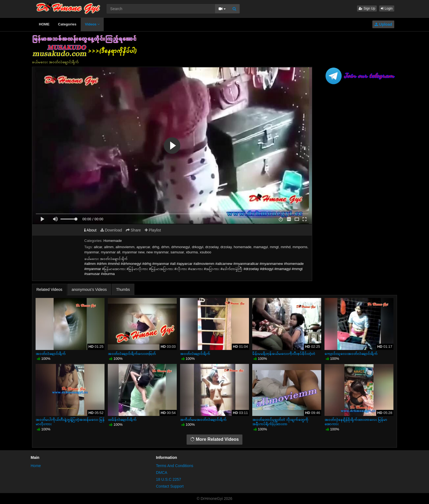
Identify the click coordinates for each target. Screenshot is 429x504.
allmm (109, 247)
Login (387, 8)
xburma (192, 252)
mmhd (286, 247)
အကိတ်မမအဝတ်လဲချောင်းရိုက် (203, 419)
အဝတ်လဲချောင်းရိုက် (51, 354)
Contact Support (170, 486)
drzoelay (212, 247)
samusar (177, 252)
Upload (383, 24)
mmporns (300, 247)
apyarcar (143, 247)
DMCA (162, 473)
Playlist (153, 230)
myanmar (92, 252)
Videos (92, 24)
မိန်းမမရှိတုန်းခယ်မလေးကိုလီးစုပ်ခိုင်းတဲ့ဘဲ (284, 354)
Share (133, 230)
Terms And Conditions (175, 466)
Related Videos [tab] (49, 289)
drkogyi (198, 247)
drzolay (226, 247)
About (90, 230)
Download (111, 230)
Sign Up (367, 8)
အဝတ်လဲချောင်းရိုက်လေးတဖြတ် (132, 354)
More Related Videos (215, 439)
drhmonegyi (181, 247)
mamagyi (261, 247)
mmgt (274, 247)
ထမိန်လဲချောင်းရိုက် (122, 419)
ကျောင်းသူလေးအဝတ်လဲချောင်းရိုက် (351, 354)
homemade (243, 247)
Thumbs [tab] (123, 289)
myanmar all (111, 252)
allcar (98, 247)
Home (36, 466)
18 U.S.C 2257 (169, 479)
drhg (156, 247)
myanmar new (133, 252)
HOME (44, 24)
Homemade (113, 241)
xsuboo (205, 252)
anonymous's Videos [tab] (89, 289)
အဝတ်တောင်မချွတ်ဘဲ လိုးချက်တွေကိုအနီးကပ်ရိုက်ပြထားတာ (280, 422)
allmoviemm (125, 247)
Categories (67, 24)
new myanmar (157, 252)
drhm (165, 247)
